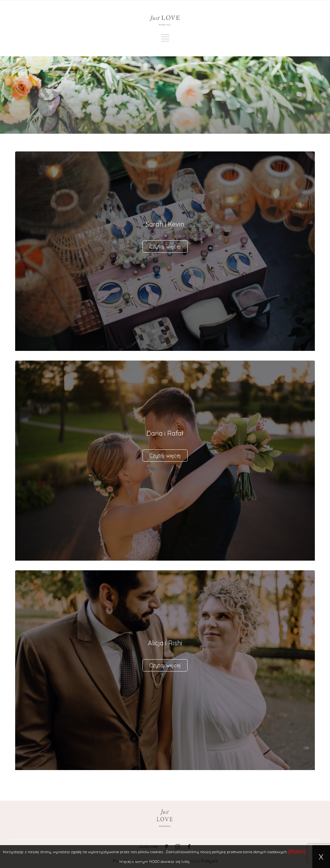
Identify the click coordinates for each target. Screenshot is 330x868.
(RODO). (297, 852)
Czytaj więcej (165, 246)
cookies (157, 852)
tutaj (185, 861)
